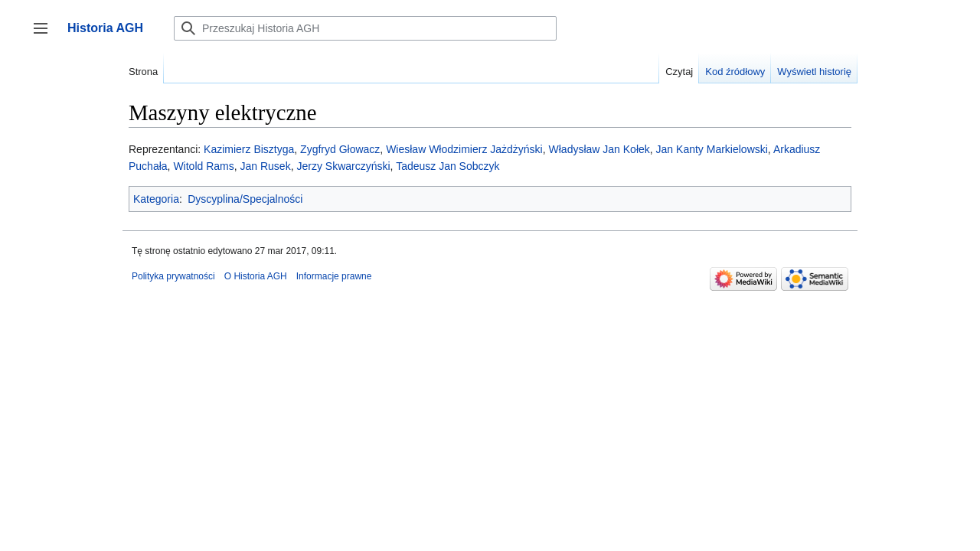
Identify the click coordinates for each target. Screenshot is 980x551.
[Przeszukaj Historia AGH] (365, 28)
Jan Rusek (266, 166)
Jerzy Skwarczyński (343, 166)
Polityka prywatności (173, 276)
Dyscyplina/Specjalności (245, 199)
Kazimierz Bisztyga (249, 149)
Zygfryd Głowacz (340, 149)
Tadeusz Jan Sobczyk (448, 166)
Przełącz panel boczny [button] (46, 36)
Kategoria (156, 199)
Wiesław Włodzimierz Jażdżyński (464, 149)
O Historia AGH (256, 276)
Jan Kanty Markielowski (712, 149)
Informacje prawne (334, 276)
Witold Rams (203, 166)
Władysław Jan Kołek (599, 149)
